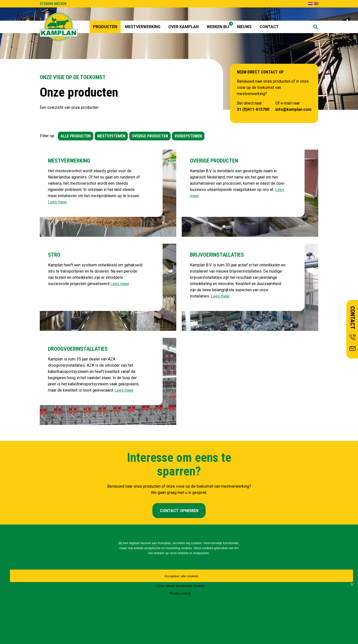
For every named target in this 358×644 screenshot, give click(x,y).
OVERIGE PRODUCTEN (150, 136)
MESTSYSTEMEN (111, 136)
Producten (105, 27)
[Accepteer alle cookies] (352, 584)
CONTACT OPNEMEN (179, 511)
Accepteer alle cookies (181, 576)
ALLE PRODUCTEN (76, 136)
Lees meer (57, 202)
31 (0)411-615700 (253, 109)
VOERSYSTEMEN (188, 136)
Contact (269, 27)
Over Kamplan (183, 27)
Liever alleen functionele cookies (180, 586)
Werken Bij (220, 25)
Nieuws (244, 27)
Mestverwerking (143, 27)
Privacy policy (180, 593)
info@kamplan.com (293, 109)
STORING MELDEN (53, 4)
